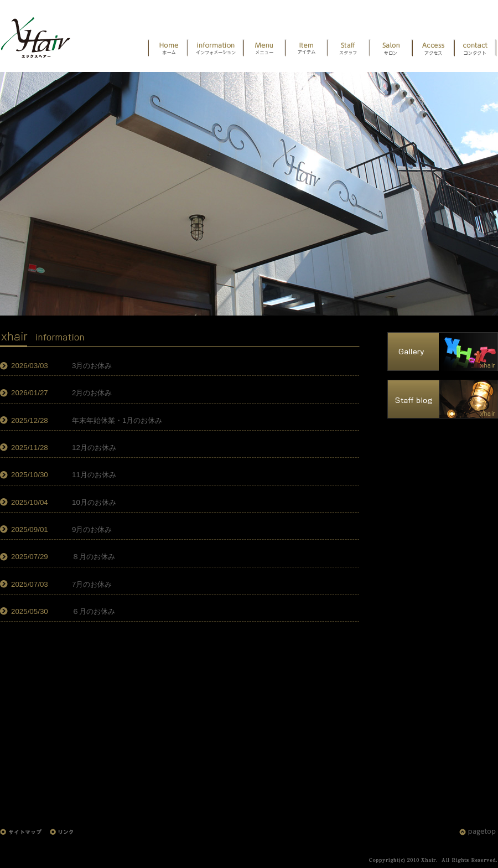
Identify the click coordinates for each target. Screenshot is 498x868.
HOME (41, 33)
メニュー (264, 48)
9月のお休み (92, 529)
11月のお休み (94, 475)
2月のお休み (92, 393)
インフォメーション (216, 48)
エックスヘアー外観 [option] (249, 194)
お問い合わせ (475, 48)
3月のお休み (92, 366)
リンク (64, 838)
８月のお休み (94, 557)
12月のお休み (94, 448)
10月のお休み (94, 502)
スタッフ (349, 48)
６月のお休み (94, 611)
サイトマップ (25, 838)
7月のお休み (92, 584)
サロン (391, 48)
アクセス (433, 48)
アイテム (307, 48)
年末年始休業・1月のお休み (117, 420)
